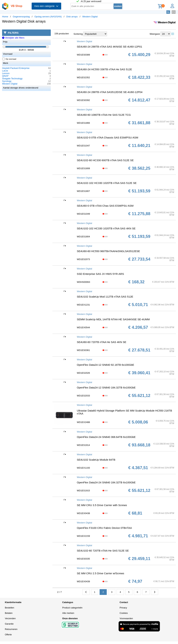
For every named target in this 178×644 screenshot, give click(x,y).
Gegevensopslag (21, 17)
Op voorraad (9, 59)
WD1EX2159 (83, 536)
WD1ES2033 (83, 396)
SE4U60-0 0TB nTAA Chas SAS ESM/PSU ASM (105, 206)
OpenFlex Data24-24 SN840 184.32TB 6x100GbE (106, 482)
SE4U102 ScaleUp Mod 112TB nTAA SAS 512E (105, 297)
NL (168, 12)
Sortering (78, 34)
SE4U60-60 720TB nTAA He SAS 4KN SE (102, 342)
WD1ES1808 (83, 168)
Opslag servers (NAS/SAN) (48, 17)
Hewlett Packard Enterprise (16, 68)
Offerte (8, 635)
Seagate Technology (12, 79)
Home (5, 17)
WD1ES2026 (83, 373)
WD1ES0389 (83, 55)
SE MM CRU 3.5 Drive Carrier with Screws (102, 505)
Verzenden (10, 618)
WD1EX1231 (83, 305)
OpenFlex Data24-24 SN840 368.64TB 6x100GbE (106, 437)
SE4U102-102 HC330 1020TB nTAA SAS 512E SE (107, 183)
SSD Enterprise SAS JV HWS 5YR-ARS (100, 274)
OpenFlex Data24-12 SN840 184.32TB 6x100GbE (106, 387)
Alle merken (68, 613)
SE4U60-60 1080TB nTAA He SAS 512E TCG (104, 115)
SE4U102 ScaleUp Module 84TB (96, 460)
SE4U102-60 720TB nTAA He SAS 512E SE (103, 551)
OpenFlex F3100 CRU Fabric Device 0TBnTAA (104, 528)
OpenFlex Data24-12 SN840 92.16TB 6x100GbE (106, 365)
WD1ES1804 (83, 237)
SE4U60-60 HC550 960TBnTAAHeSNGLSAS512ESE (108, 251)
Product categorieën (72, 608)
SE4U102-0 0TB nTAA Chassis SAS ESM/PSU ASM (108, 137)
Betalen (9, 613)
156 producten (62, 34)
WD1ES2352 (83, 77)
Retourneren (11, 629)
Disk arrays (72, 17)
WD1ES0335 (83, 559)
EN (174, 12)
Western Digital (90, 17)
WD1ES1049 (83, 214)
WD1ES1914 (83, 445)
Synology (7, 81)
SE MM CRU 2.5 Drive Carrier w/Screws (100, 573)
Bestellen (9, 608)
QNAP (5, 76)
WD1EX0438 (83, 513)
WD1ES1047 (83, 146)
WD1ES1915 (83, 491)
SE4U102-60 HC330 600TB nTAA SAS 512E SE (105, 160)
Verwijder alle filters (13, 38)
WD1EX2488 (83, 422)
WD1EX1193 (83, 468)
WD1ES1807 (83, 191)
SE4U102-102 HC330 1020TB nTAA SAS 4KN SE (106, 228)
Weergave (155, 34)
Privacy (123, 608)
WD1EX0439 (83, 581)
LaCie (5, 71)
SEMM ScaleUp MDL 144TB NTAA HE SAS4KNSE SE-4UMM (113, 319)
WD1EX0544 (83, 327)
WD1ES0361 (83, 350)
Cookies (124, 613)
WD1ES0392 (83, 100)
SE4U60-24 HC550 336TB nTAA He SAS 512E (104, 69)
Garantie (9, 624)
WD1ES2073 (83, 259)
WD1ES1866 (83, 123)
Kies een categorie (46, 6)
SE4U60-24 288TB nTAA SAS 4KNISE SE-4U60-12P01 (110, 47)
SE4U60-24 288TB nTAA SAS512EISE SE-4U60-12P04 (110, 92)
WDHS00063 (83, 282)
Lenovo (6, 73)
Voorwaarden (126, 618)
